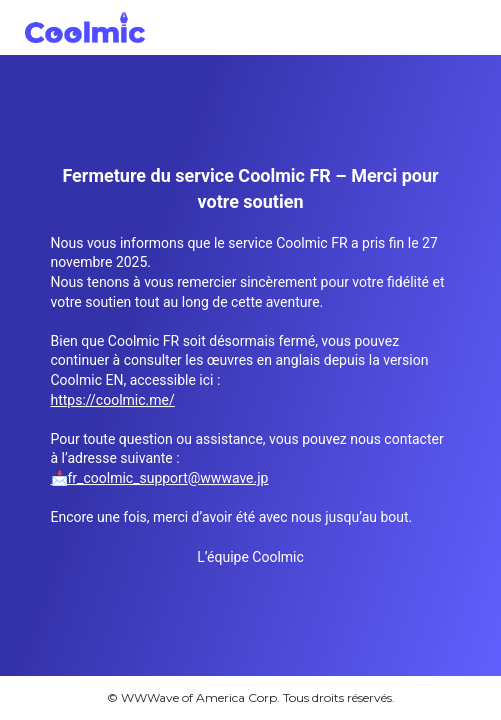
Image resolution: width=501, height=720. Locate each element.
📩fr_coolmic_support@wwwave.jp (160, 478)
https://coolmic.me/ (113, 400)
